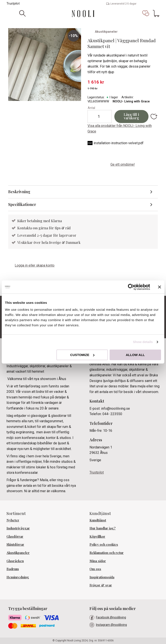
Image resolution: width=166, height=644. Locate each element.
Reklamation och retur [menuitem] (107, 553)
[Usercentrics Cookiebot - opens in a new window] (131, 287)
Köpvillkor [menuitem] (97, 536)
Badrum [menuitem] (13, 569)
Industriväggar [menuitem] (18, 528)
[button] (146, 13)
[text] (123, 82)
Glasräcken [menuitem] (15, 561)
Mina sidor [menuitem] (98, 561)
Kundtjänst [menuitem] (98, 520)
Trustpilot (13, 4)
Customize (82, 355)
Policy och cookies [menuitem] (104, 544)
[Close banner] (160, 287)
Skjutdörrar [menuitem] (15, 544)
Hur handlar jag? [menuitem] (103, 528)
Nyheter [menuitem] (13, 520)
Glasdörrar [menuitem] (15, 536)
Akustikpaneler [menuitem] (18, 553)
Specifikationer (22, 204)
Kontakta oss (28, 228)
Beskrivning (19, 192)
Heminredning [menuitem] (18, 577)
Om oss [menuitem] (95, 569)
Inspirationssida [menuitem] (102, 577)
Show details (143, 342)
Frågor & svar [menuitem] (101, 585)
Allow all (135, 355)
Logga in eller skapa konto (35, 265)
